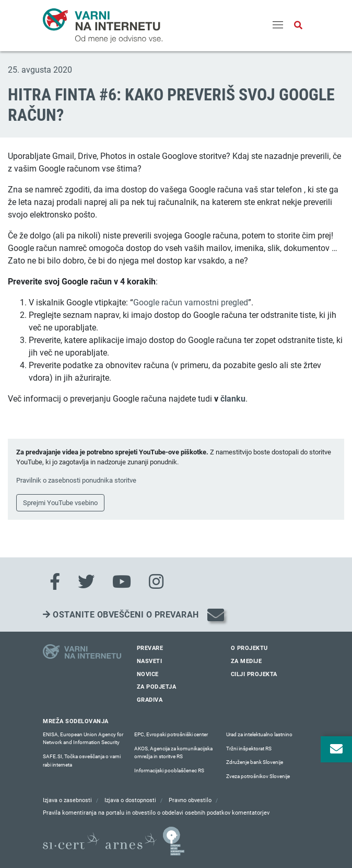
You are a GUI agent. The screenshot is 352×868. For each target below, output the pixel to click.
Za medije (247, 661)
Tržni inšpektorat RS (249, 749)
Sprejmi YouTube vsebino (60, 503)
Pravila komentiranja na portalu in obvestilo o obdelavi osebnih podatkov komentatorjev (156, 813)
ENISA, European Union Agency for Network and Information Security (83, 739)
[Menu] (278, 26)
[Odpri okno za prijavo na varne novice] (336, 749)
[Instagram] (156, 582)
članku (233, 399)
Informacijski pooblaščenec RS (169, 770)
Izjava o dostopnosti (130, 800)
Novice (148, 674)
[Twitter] (86, 582)
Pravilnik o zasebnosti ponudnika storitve (76, 480)
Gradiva (150, 700)
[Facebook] (55, 582)
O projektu (249, 648)
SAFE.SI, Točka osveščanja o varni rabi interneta (82, 761)
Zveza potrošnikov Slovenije (258, 776)
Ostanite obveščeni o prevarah (121, 615)
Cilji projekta (254, 674)
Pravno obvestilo (190, 800)
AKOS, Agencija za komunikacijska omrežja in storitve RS (173, 753)
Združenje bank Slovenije (255, 762)
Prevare (150, 648)
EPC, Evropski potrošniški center (171, 734)
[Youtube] (122, 582)
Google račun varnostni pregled (191, 302)
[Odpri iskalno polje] (298, 26)
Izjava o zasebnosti (67, 800)
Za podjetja (157, 687)
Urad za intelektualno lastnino (259, 734)
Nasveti (150, 661)
